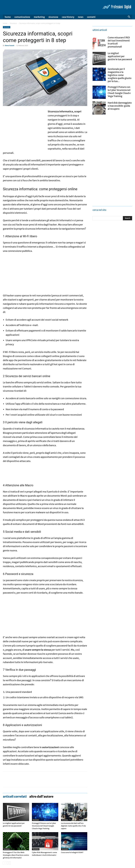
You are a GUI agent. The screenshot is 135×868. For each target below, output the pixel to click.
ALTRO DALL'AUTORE (41, 759)
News (81, 17)
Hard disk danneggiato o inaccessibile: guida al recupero (120, 106)
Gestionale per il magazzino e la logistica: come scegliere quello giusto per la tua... (120, 75)
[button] (129, 17)
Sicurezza (53, 17)
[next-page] (9, 826)
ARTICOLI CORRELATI (15, 759)
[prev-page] (5, 826)
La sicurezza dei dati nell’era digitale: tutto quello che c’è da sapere (73, 789)
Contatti (91, 17)
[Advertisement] (25, 128)
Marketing (39, 17)
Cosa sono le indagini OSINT (72, 815)
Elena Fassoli (10, 45)
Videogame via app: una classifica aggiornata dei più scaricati (73, 860)
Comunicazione (22, 17)
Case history (68, 17)
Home (8, 17)
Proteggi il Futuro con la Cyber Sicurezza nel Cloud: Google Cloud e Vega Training (44, 789)
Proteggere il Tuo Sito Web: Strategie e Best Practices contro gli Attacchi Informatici (16, 818)
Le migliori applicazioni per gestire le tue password (120, 56)
